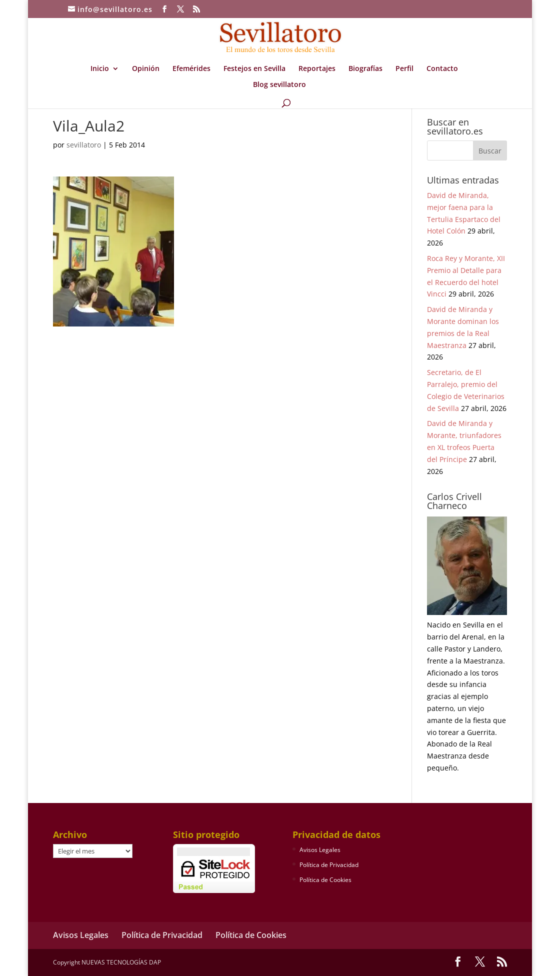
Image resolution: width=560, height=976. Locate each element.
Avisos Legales (320, 850)
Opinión (146, 69)
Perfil (404, 69)
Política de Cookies (325, 880)
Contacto (442, 69)
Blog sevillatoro (279, 85)
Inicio (100, 69)
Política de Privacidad (329, 865)
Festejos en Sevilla (254, 69)
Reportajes (317, 69)
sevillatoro (84, 145)
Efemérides (191, 69)
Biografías (365, 69)
